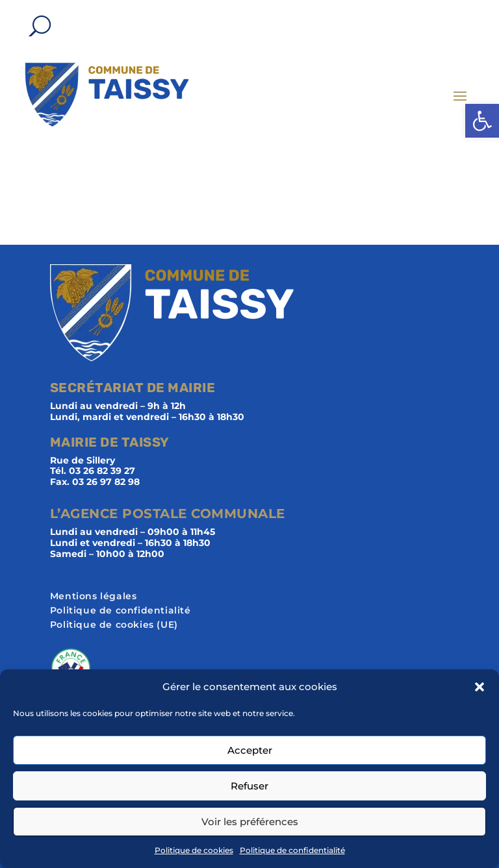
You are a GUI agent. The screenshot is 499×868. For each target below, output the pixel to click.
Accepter (250, 750)
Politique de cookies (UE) (114, 625)
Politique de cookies (194, 850)
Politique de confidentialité (292, 850)
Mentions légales (94, 597)
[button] (482, 121)
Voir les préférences (250, 822)
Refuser (249, 786)
